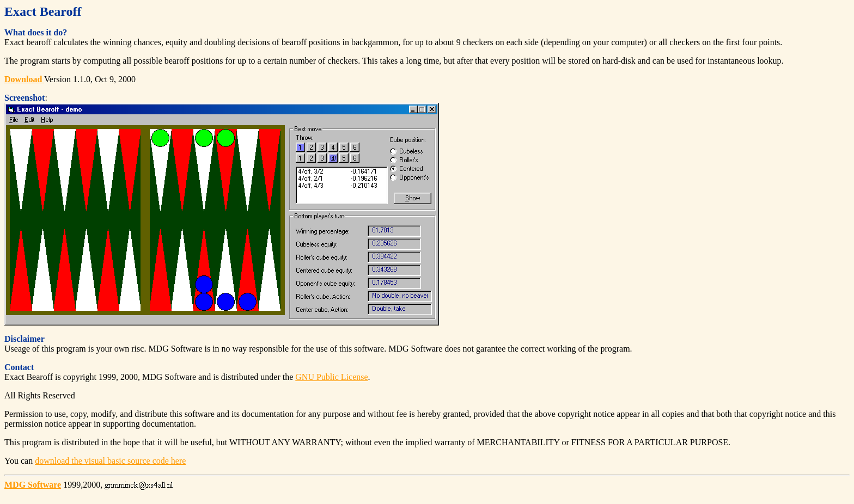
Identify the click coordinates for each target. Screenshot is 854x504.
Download (23, 79)
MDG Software (33, 485)
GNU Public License (331, 377)
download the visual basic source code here (110, 461)
